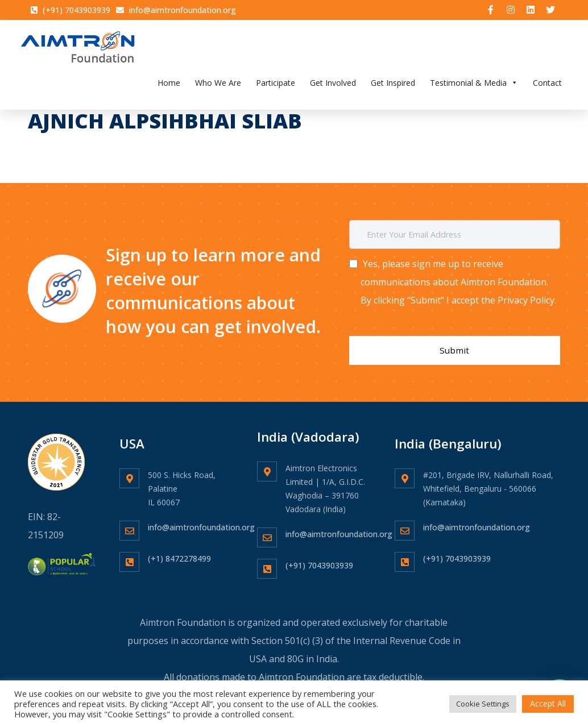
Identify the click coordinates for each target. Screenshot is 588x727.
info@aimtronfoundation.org (201, 519)
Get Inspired (393, 87)
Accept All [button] (548, 703)
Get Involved (333, 87)
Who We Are (218, 87)
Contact (547, 87)
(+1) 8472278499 (179, 550)
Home (169, 87)
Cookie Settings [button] (483, 704)
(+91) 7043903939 (319, 557)
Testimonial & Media (474, 87)
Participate (276, 87)
